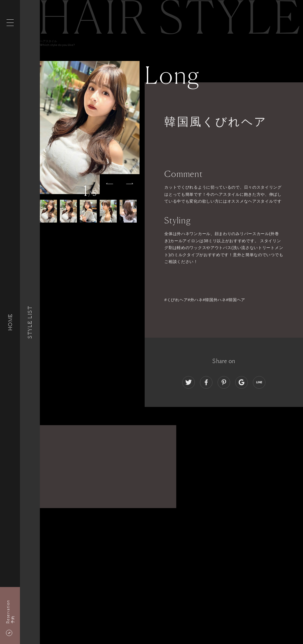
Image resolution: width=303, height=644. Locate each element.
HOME (10, 322)
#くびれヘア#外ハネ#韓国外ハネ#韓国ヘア (205, 300)
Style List (30, 322)
